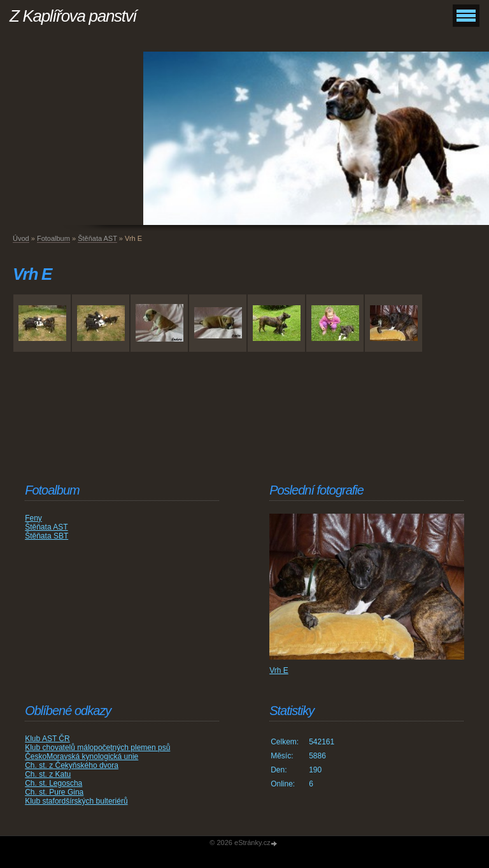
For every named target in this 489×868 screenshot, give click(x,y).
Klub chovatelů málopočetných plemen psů (97, 748)
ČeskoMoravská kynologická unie (81, 756)
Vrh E (279, 670)
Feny (33, 518)
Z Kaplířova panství (73, 16)
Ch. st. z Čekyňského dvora (72, 765)
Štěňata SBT (46, 536)
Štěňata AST (97, 238)
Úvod (21, 238)
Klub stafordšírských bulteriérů (76, 801)
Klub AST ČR (47, 739)
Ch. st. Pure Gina (54, 792)
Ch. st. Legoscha (53, 783)
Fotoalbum (53, 238)
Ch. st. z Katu (48, 774)
